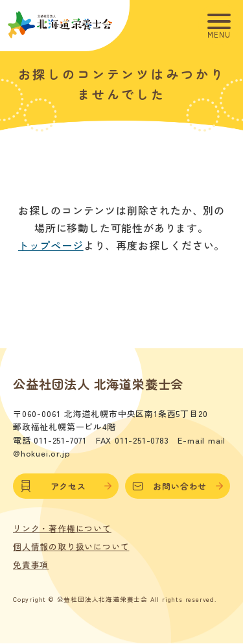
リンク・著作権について (62, 529)
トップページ (51, 245)
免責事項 (31, 565)
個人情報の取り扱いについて (71, 547)
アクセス (65, 486)
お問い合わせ (178, 486)
